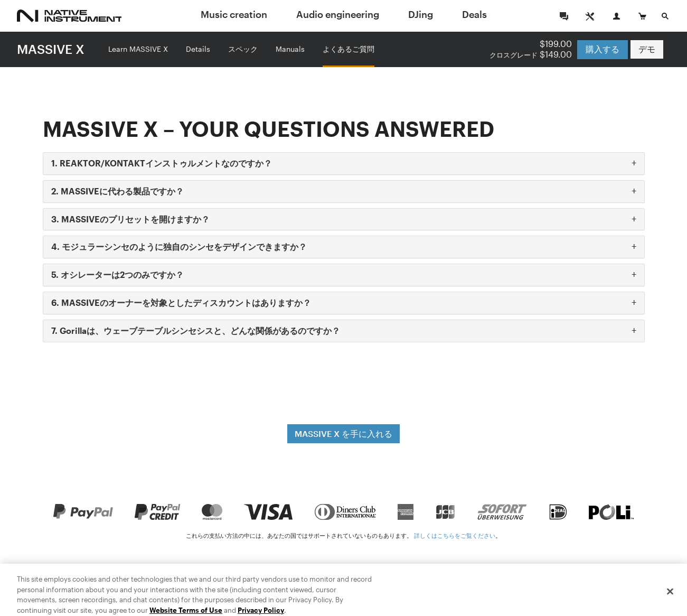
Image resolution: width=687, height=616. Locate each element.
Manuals (290, 49)
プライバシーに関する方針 (387, 586)
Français (609, 586)
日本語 (573, 586)
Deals (474, 14)
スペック (243, 49)
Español (648, 586)
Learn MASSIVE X (138, 49)
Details (198, 49)
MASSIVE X (51, 49)
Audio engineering (338, 14)
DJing (421, 14)
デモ (647, 49)
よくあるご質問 (349, 49)
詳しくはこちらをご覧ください (455, 535)
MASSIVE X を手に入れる (343, 433)
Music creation (234, 14)
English (500, 586)
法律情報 (313, 586)
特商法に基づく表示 (251, 586)
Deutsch (538, 586)
